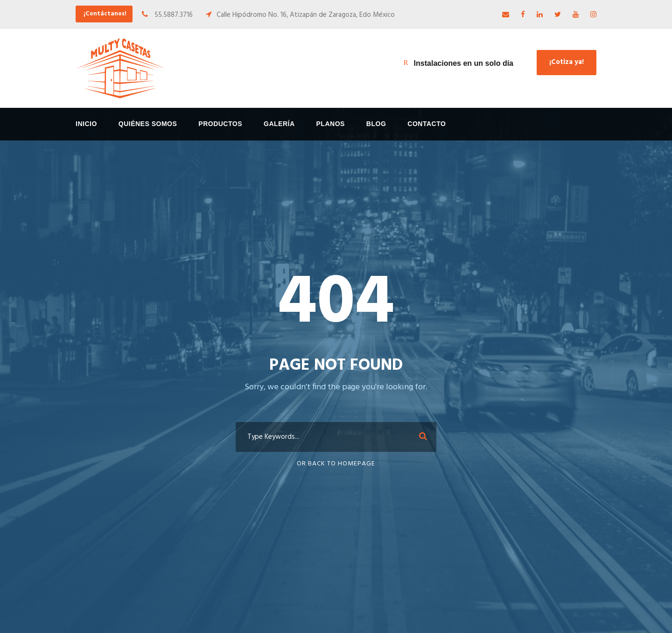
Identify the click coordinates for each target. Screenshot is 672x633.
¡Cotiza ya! (567, 62)
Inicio (86, 124)
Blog (376, 124)
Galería (279, 124)
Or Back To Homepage (336, 464)
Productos (220, 124)
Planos (331, 124)
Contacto (427, 124)
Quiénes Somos (148, 124)
